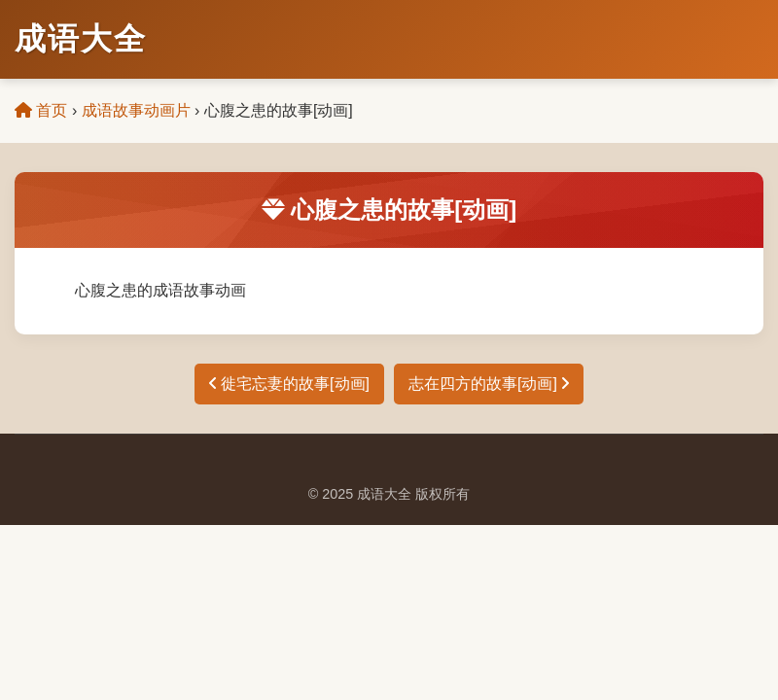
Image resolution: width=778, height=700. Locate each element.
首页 (41, 110)
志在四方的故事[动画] (489, 384)
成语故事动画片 (136, 110)
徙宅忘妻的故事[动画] (289, 384)
